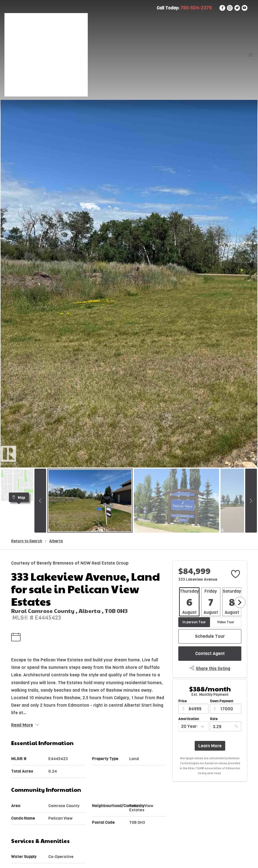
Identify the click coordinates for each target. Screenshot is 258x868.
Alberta (56, 541)
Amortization (189, 719)
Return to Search (27, 541)
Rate (214, 719)
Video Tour (226, 622)
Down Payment (222, 701)
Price (182, 701)
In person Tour (194, 622)
